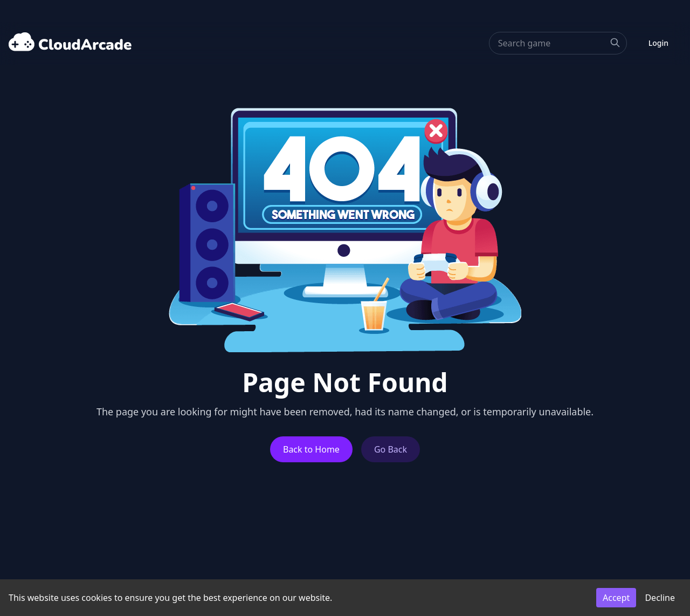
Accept (616, 598)
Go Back (391, 449)
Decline (660, 598)
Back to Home (311, 449)
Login (658, 43)
